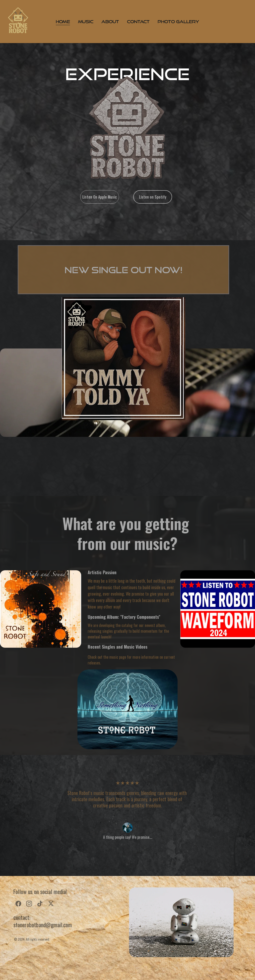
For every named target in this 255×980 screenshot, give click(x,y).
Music (86, 22)
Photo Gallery (178, 22)
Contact (138, 22)
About (110, 22)
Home (63, 22)
